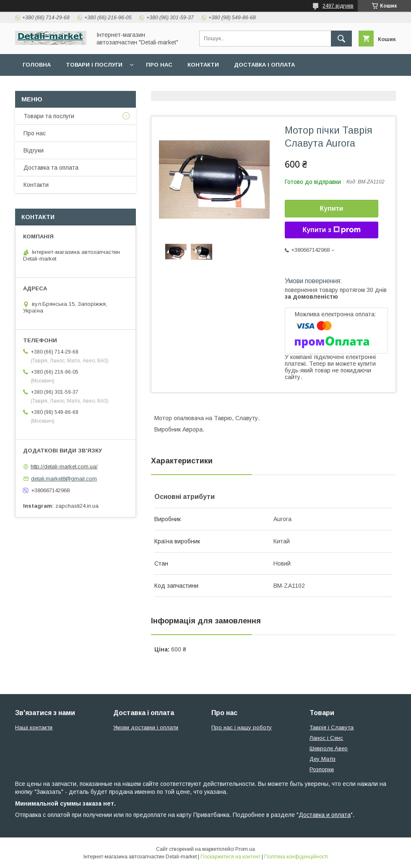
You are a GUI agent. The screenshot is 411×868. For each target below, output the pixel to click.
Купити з (331, 230)
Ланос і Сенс (326, 738)
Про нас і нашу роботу (242, 727)
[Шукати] (341, 39)
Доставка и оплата (325, 815)
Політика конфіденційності (296, 857)
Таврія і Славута (332, 727)
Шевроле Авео (329, 748)
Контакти (203, 65)
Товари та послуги (49, 116)
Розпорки (322, 769)
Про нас (159, 65)
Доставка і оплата (264, 65)
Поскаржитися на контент (230, 857)
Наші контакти (34, 727)
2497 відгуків (338, 6)
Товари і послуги (94, 65)
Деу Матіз (323, 759)
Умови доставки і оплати (146, 727)
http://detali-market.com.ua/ (64, 466)
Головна (37, 65)
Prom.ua (245, 849)
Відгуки (34, 150)
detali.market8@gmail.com (64, 479)
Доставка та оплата (51, 168)
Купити (332, 208)
